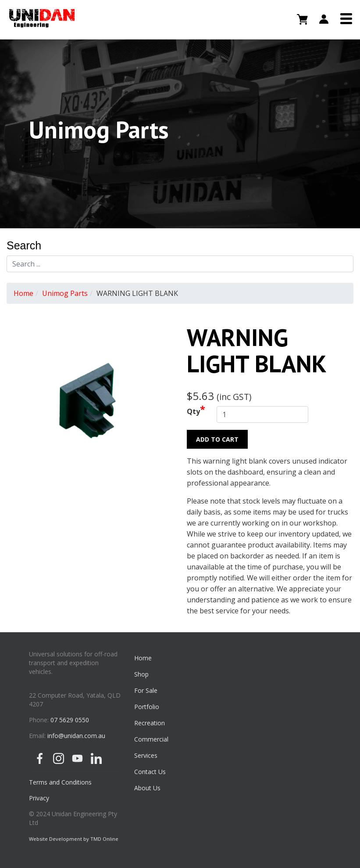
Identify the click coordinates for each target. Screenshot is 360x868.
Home (23, 293)
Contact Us (150, 772)
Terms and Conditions (60, 782)
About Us (147, 788)
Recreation (150, 723)
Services (146, 755)
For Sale (146, 690)
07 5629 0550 (70, 720)
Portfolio (147, 707)
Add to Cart (217, 439)
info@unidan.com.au (76, 736)
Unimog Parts (65, 293)
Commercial (151, 739)
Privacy (39, 798)
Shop (141, 674)
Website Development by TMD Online (74, 839)
